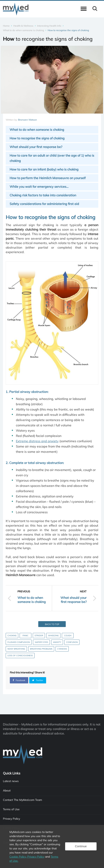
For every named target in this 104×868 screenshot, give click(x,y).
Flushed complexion (19, 642)
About (7, 790)
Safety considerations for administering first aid (44, 204)
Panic (26, 636)
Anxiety (57, 642)
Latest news (11, 781)
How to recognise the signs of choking (37, 138)
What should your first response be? (36, 147)
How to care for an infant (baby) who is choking (44, 169)
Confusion (72, 642)
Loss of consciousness (20, 656)
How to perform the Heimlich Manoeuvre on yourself (48, 178)
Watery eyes (41, 642)
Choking (12, 636)
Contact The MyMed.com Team (22, 800)
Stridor (39, 636)
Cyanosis (62, 649)
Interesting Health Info (49, 26)
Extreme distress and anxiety (37, 441)
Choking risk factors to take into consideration (43, 195)
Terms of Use (11, 809)
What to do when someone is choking (23, 30)
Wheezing (53, 636)
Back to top (52, 624)
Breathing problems (41, 649)
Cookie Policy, (18, 857)
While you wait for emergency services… (39, 187)
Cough (68, 636)
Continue (81, 846)
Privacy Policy (11, 819)
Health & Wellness (23, 26)
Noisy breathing (16, 649)
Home (6, 26)
